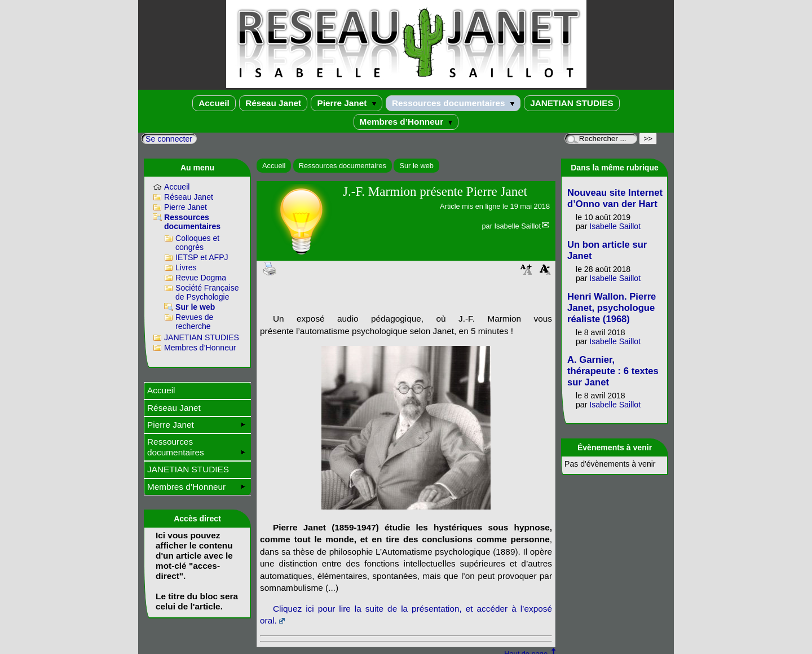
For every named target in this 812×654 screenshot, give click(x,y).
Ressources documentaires (453, 103)
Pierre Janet (346, 103)
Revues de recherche (194, 322)
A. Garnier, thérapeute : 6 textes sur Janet (613, 371)
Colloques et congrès (197, 243)
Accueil (214, 103)
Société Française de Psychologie (207, 292)
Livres (186, 267)
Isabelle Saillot (517, 226)
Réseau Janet (273, 103)
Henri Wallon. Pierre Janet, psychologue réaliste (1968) (612, 308)
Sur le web (416, 166)
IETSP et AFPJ (202, 257)
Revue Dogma (201, 278)
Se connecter (169, 139)
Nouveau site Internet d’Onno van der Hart (615, 198)
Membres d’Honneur (406, 122)
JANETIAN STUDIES (572, 103)
